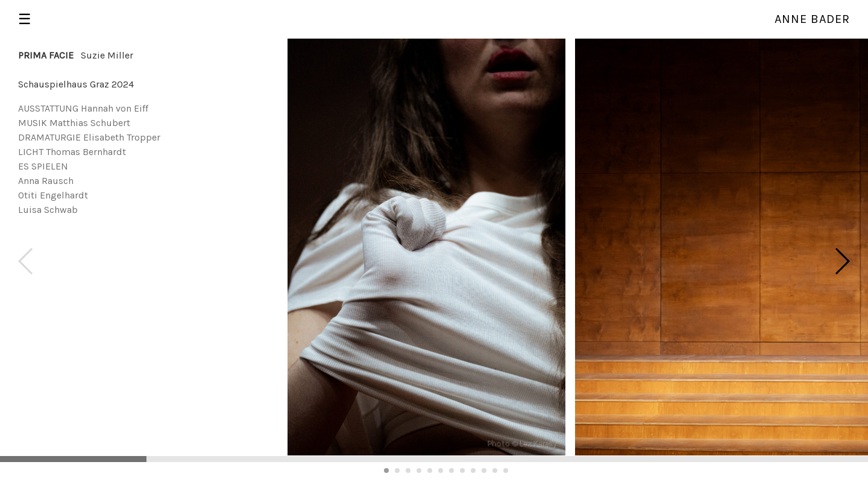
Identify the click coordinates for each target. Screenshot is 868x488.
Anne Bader (812, 19)
